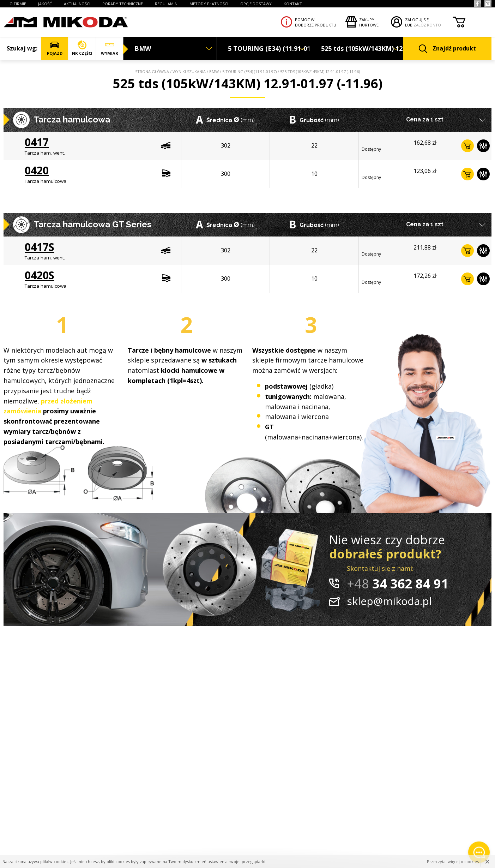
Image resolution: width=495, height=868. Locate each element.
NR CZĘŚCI (82, 48)
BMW (214, 71)
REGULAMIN (166, 4)
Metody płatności (209, 4)
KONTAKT (293, 4)
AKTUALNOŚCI (77, 4)
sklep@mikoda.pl (389, 601)
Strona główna (152, 71)
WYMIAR (110, 48)
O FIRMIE (18, 4)
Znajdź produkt (447, 49)
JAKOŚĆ (45, 4)
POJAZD (55, 48)
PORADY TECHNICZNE (123, 4)
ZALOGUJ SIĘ (417, 20)
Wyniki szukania (189, 71)
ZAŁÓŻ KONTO (427, 25)
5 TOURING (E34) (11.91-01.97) (249, 71)
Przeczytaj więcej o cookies (453, 861)
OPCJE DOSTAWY (256, 4)
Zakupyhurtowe (369, 22)
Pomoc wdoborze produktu (316, 22)
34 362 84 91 (398, 584)
